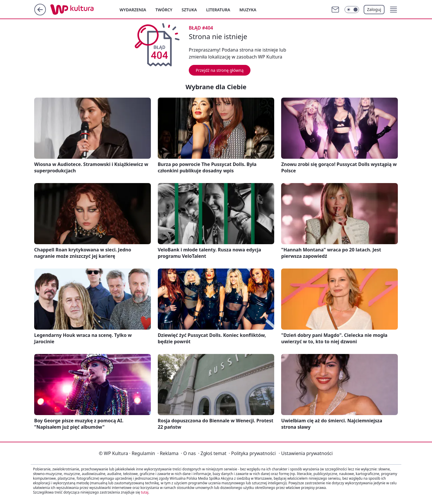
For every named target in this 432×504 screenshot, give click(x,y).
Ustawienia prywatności (305, 453)
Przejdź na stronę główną (220, 70)
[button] (393, 10)
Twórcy (164, 10)
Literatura (218, 10)
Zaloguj (374, 9)
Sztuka (189, 10)
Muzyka (248, 10)
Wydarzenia (133, 10)
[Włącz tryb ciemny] (352, 10)
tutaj (144, 492)
